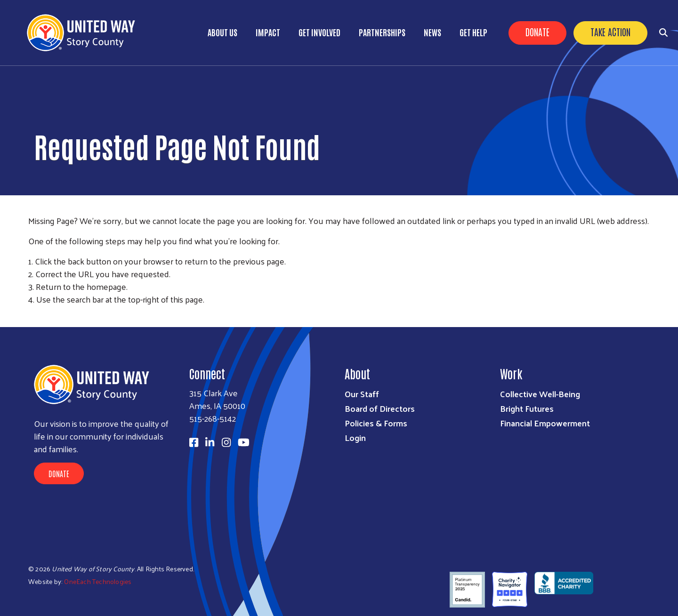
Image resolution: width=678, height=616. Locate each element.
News (432, 32)
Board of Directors (380, 408)
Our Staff (362, 394)
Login (355, 437)
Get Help (473, 32)
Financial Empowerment (545, 423)
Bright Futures (527, 408)
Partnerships (382, 32)
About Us (222, 32)
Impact (268, 32)
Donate (537, 32)
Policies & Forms (376, 423)
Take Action (610, 32)
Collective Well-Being (540, 394)
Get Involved (319, 32)
